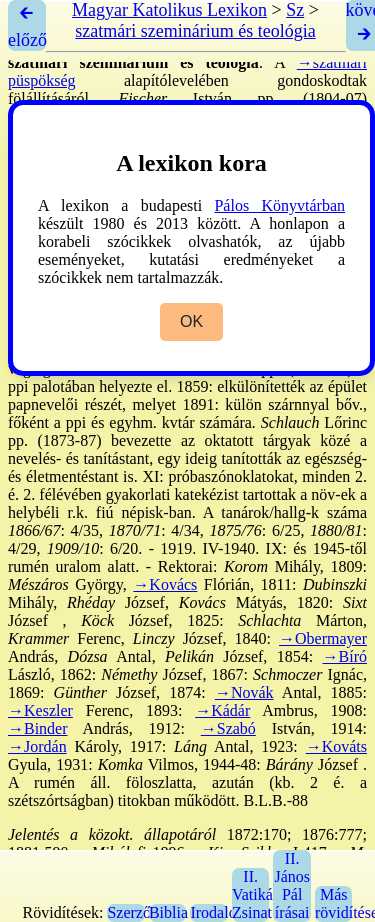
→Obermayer (323, 638)
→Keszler (40, 710)
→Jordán (37, 746)
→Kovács (165, 584)
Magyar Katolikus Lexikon (169, 10)
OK (191, 321)
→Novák (244, 692)
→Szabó (228, 728)
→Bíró (345, 656)
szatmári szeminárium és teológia (195, 31)
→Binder (38, 728)
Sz (295, 10)
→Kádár (222, 710)
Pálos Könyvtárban (279, 205)
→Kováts (336, 746)
